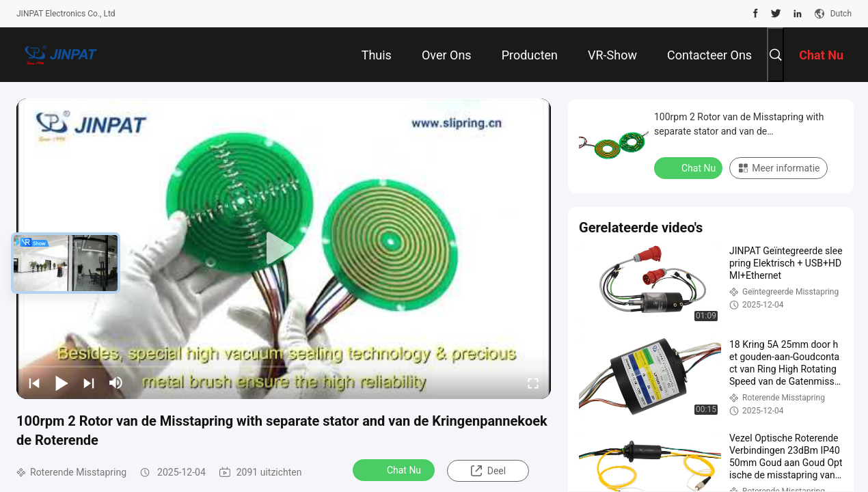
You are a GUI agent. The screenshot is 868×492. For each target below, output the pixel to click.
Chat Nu (395, 469)
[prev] (34, 383)
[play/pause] (62, 383)
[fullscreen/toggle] (533, 383)
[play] (284, 249)
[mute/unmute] (116, 383)
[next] (89, 383)
